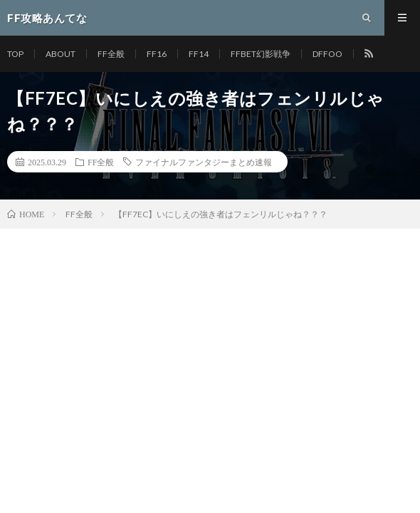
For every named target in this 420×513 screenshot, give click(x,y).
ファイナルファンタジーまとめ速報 (204, 162)
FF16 (157, 54)
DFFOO (327, 54)
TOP (15, 54)
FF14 (199, 54)
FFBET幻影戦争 (261, 54)
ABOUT (61, 54)
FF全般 (111, 54)
